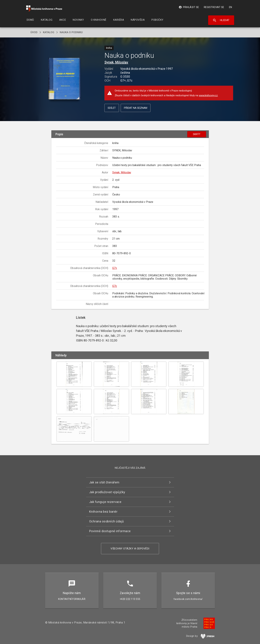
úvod (34, 32)
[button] (64, 79)
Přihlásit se (189, 7)
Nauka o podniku (71, 32)
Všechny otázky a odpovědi (130, 549)
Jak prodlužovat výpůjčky (107, 492)
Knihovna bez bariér (103, 512)
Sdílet (112, 108)
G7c (115, 286)
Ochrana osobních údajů (107, 521)
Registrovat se (214, 7)
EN (231, 7)
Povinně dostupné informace (110, 531)
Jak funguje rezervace (105, 502)
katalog (49, 32)
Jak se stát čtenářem (104, 482)
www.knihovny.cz (208, 95)
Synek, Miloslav (116, 62)
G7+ (115, 268)
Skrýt (197, 134)
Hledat (221, 20)
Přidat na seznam (136, 108)
